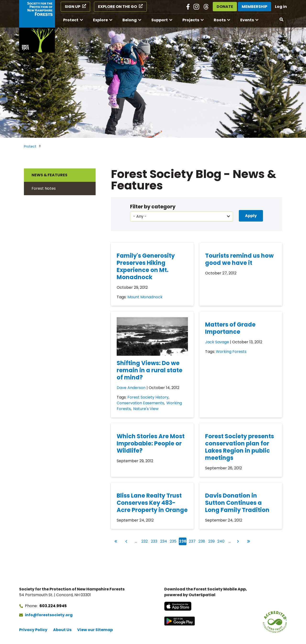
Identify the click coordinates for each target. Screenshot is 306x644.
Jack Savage (217, 342)
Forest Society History (148, 397)
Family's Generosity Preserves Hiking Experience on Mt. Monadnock (146, 266)
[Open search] (282, 20)
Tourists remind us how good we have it (239, 259)
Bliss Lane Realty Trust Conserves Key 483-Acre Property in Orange (152, 503)
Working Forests (231, 352)
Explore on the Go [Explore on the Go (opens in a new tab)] (117, 7)
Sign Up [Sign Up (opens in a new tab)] (73, 7)
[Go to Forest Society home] (37, 26)
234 (164, 541)
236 (183, 541)
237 (192, 541)
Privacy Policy (33, 630)
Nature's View (146, 409)
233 (154, 541)
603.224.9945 (53, 606)
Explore (100, 20)
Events (247, 20)
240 (221, 541)
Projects (191, 20)
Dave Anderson (131, 388)
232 (145, 541)
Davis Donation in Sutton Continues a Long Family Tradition (237, 503)
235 (173, 541)
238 (202, 541)
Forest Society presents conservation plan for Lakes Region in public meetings (240, 447)
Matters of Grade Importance (230, 328)
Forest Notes (44, 188)
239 (212, 541)
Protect (71, 20)
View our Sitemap (95, 630)
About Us (62, 630)
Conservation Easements (140, 403)
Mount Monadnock (145, 297)
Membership (254, 7)
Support (160, 20)
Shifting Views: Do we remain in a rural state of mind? (150, 370)
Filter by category (153, 207)
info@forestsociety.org (49, 615)
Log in (281, 7)
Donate (225, 7)
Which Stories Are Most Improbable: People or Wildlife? (151, 443)
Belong (130, 20)
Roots (220, 20)
